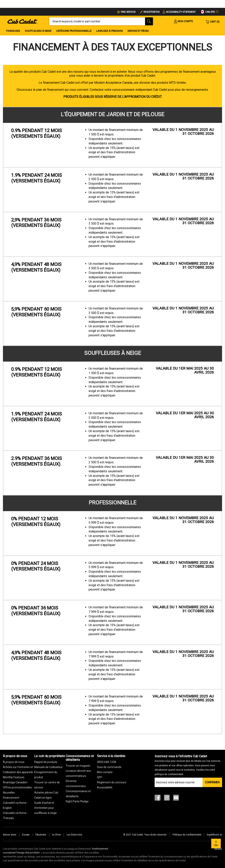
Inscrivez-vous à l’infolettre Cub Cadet (188, 765)
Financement (11, 798)
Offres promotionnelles (17, 787)
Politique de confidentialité (187, 835)
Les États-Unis (74, 835)
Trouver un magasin (78, 766)
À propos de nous (14, 762)
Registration (151, 12)
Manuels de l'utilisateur (48, 767)
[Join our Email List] (179, 782)
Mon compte (105, 772)
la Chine (56, 835)
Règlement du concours (112, 782)
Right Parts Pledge (77, 801)
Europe (26, 835)
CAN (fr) (208, 12)
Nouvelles (9, 793)
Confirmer (212, 782)
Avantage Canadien (15, 782)
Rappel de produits (46, 762)
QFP (100, 777)
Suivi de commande (109, 767)
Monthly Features (14, 777)
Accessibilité (105, 787)
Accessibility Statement (181, 12)
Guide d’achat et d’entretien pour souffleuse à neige (45, 808)
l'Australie (41, 835)
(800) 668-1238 (107, 762)
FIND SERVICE (128, 12)
